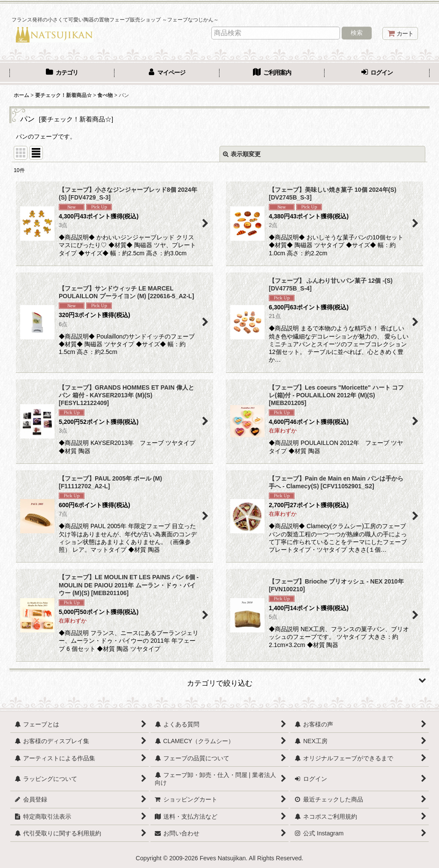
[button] (219, 680)
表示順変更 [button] (242, 154)
